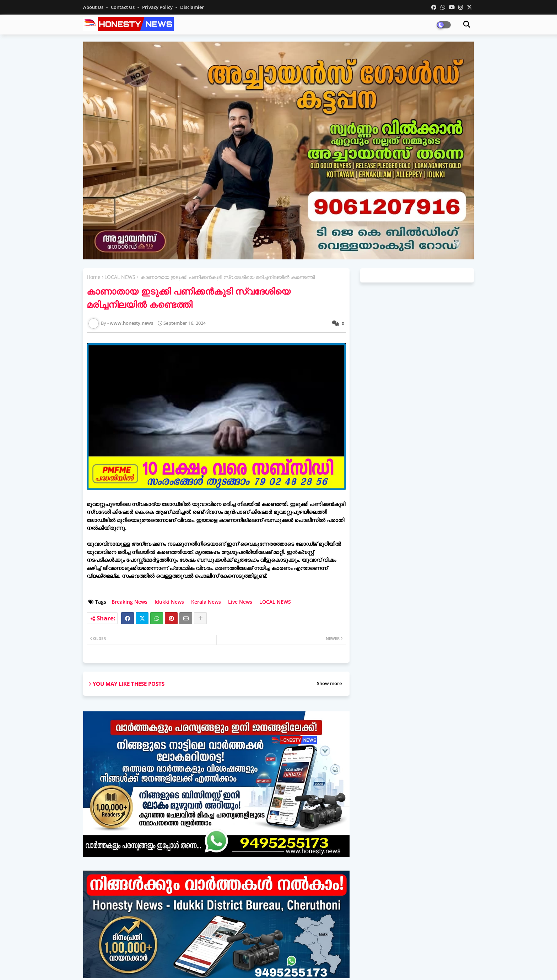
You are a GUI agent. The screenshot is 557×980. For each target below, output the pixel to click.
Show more (329, 683)
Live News (240, 602)
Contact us (123, 7)
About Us (94, 7)
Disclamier (192, 7)
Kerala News (206, 602)
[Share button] (200, 618)
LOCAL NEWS (120, 277)
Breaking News (129, 602)
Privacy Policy (158, 7)
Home (94, 277)
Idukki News (169, 602)
